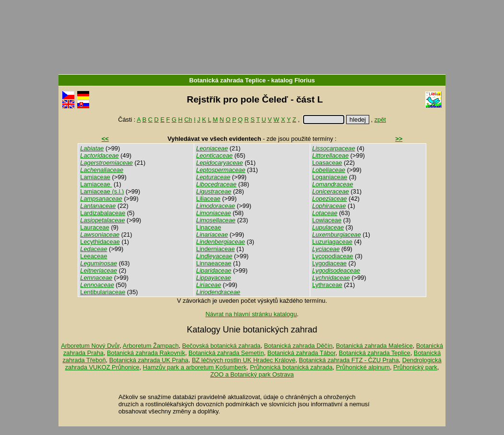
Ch (188, 120)
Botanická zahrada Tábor (301, 353)
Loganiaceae (330, 177)
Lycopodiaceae (333, 256)
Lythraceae (327, 285)
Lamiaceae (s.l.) (102, 191)
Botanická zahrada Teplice (227, 80)
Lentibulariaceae (103, 292)
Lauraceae (94, 227)
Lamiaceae (95, 177)
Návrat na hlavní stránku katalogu (251, 314)
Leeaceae (94, 256)
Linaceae (209, 227)
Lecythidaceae (100, 242)
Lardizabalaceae (103, 213)
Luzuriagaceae (332, 242)
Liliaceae (208, 199)
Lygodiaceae (329, 263)
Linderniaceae (215, 249)
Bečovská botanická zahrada (222, 346)
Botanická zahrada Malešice (374, 346)
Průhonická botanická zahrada (291, 367)
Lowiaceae (327, 220)
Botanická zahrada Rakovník (146, 353)
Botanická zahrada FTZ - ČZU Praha (349, 360)
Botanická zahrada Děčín (298, 346)
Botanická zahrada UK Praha (149, 360)
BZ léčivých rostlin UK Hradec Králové (244, 360)
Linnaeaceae (214, 263)
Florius (305, 80)
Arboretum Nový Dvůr (90, 346)
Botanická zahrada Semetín (226, 353)
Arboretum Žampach (151, 346)
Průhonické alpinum (363, 367)
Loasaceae (327, 163)
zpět (380, 120)
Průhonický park (415, 367)
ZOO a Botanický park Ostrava (252, 374)
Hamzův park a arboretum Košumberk (195, 367)
